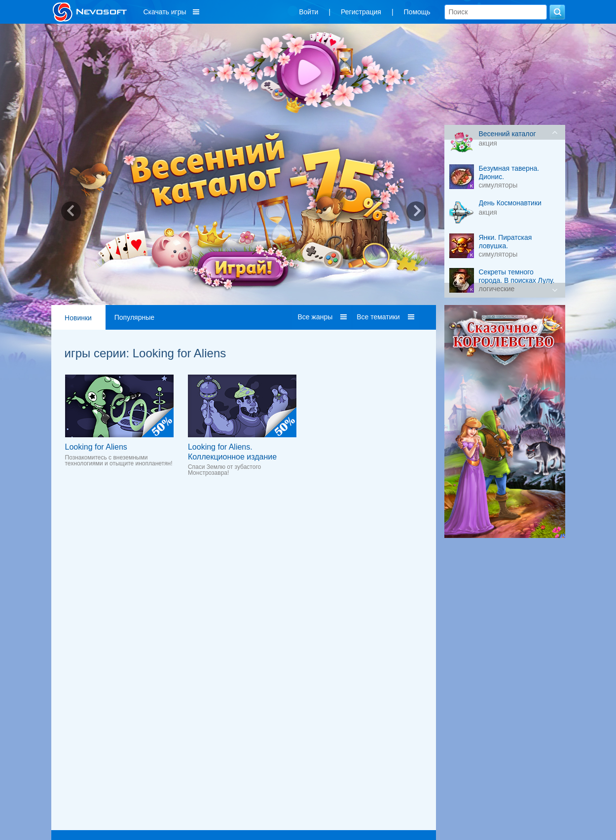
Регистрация (361, 12)
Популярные (134, 317)
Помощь (417, 12)
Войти (308, 12)
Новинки (78, 318)
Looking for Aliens (96, 447)
